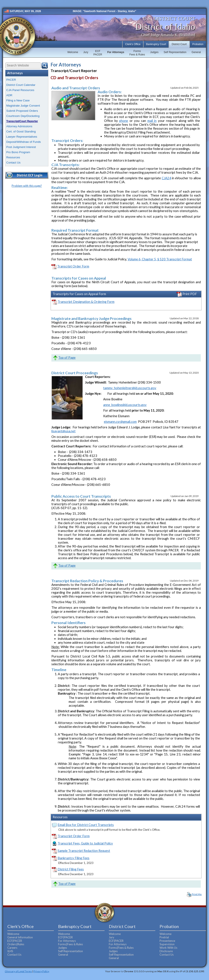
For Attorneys (116, 52)
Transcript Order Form (73, 266)
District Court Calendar (21, 85)
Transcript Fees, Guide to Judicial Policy (85, 843)
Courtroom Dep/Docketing (23, 116)
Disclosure (166, 951)
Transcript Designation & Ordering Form (86, 302)
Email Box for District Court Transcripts (86, 825)
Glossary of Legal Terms (18, 971)
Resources (13, 157)
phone (124, 121)
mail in (152, 121)
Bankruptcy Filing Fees (74, 858)
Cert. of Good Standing (21, 131)
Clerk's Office (133, 44)
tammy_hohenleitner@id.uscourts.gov (130, 388)
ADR (9, 95)
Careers (12, 948)
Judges (154, 52)
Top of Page (67, 358)
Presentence (167, 941)
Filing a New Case (18, 100)
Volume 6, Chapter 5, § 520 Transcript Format (160, 259)
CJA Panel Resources (20, 90)
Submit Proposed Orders (22, 111)
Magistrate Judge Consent (23, 106)
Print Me (197, 894)
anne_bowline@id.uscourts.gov (125, 405)
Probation (198, 44)
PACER (11, 80)
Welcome (73, 52)
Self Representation (175, 52)
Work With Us (168, 948)
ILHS (10, 951)
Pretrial (164, 937)
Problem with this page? (27, 186)
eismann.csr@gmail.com (120, 422)
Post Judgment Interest (21, 147)
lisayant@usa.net (63, 431)
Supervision (167, 944)
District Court (179, 44)
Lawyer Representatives (22, 137)
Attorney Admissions (19, 126)
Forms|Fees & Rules (70, 944)
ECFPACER (98, 53)
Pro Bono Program (18, 152)
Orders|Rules (16, 944)
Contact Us (13, 163)
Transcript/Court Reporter (22, 121)
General (196, 52)
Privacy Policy (41, 971)
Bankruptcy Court (156, 44)
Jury (86, 52)
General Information (20, 937)
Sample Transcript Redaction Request (84, 851)
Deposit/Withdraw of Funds (24, 142)
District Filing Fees (71, 869)
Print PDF (187, 294)
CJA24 (166, 178)
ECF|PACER (15, 941)
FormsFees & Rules (137, 53)
